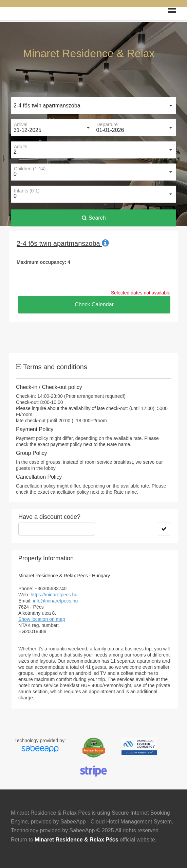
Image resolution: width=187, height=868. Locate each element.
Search (94, 218)
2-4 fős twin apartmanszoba (47, 106)
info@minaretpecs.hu (55, 601)
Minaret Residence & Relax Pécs (76, 840)
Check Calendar (94, 304)
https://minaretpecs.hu (54, 595)
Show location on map (42, 619)
